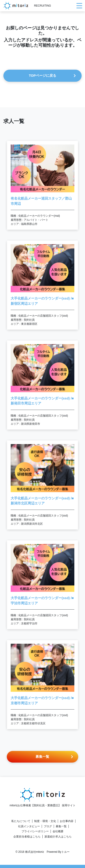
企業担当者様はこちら (27, 837)
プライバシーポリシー (35, 831)
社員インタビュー (29, 826)
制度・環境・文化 (45, 821)
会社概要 (58, 831)
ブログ (48, 826)
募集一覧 (61, 826)
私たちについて (21, 821)
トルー (66, 852)
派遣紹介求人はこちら (58, 837)
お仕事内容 (67, 821)
